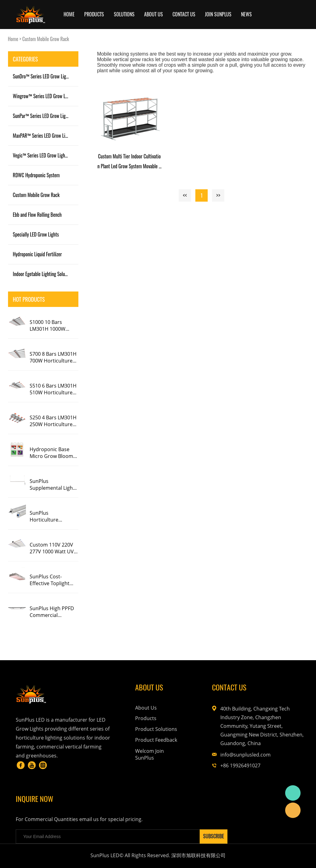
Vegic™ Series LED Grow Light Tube (44, 155)
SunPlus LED (293, 810)
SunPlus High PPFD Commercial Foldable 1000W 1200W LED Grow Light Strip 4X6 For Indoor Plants (52, 612)
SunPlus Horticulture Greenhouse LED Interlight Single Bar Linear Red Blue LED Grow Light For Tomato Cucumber (53, 516)
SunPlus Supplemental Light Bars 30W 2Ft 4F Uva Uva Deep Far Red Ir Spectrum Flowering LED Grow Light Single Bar (53, 484)
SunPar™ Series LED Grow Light (41, 116)
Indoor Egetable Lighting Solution (42, 274)
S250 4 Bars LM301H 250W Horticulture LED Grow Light (53, 421)
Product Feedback (156, 740)
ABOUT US (154, 14)
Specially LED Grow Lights (36, 234)
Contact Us (184, 14)
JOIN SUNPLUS (218, 14)
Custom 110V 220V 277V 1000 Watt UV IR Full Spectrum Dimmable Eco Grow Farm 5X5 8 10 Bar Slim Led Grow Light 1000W (53, 548)
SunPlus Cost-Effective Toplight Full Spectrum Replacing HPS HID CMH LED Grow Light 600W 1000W (54, 580)
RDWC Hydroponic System (36, 175)
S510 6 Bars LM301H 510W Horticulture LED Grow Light (53, 389)
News (246, 14)
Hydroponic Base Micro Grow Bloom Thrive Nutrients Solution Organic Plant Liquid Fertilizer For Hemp (52, 453)
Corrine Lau (293, 793)
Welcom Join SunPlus (150, 754)
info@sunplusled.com (245, 755)
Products (94, 14)
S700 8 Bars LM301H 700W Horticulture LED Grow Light (53, 357)
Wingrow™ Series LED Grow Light (43, 96)
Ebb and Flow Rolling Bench (37, 215)
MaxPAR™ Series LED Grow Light (42, 136)
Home (69, 14)
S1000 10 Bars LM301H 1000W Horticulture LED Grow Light (49, 325)
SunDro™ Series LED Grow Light (41, 76)
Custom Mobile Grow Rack (46, 39)
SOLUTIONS (124, 14)
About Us (146, 708)
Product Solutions (156, 729)
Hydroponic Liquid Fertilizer (37, 254)
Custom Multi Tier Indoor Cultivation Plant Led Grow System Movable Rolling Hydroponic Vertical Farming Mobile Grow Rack (129, 162)
